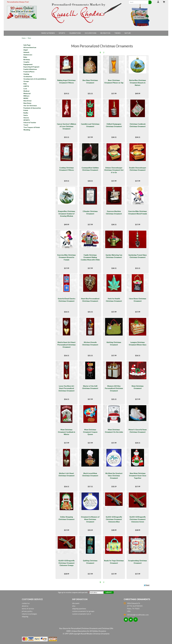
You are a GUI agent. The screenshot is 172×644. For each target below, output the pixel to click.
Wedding (27, 130)
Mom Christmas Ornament (138, 387)
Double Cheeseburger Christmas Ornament (138, 169)
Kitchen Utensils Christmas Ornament (90, 344)
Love (25, 89)
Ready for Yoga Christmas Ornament (114, 562)
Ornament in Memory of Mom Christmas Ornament (90, 519)
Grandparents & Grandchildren (35, 79)
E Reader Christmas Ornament (90, 213)
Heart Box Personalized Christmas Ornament (90, 300)
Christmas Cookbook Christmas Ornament (138, 125)
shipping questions (79, 608)
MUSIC (26, 98)
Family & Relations (30, 69)
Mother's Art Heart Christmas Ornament (66, 475)
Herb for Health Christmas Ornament (114, 300)
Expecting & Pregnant (31, 67)
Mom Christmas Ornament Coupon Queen (90, 432)
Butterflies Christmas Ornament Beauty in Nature (138, 83)
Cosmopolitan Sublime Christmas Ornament (90, 169)
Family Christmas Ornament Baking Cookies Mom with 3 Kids (90, 257)
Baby (25, 57)
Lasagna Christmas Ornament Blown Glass (138, 344)
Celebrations (75, 33)
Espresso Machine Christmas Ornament (114, 213)
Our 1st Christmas (30, 106)
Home (24, 38)
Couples (26, 62)
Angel (26, 50)
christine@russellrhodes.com (136, 615)
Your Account (158, 2)
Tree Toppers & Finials (32, 127)
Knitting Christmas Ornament (114, 344)
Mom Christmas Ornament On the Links (114, 431)
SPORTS (27, 120)
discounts (76, 603)
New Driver (28, 101)
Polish (26, 110)
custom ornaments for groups (83, 611)
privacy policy (27, 611)
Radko (26, 113)
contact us (26, 603)
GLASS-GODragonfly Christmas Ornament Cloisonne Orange (66, 563)
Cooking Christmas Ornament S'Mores (66, 169)
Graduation (28, 77)
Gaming (26, 74)
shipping (25, 616)
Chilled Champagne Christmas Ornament (114, 125)
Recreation (105, 33)
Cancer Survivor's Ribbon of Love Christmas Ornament (67, 126)
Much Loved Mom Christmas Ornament (90, 475)
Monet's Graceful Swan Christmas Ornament (138, 431)
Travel (26, 125)
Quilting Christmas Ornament (90, 562)
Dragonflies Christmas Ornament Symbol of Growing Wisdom (67, 214)
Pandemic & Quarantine (32, 108)
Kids (25, 84)
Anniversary (28, 55)
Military (26, 96)
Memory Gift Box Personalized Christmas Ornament (114, 388)
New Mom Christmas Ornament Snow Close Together (138, 476)
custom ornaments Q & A (82, 614)
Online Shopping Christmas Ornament (66, 518)
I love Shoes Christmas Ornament (138, 300)
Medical (26, 91)
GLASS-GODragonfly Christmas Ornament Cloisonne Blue (114, 519)
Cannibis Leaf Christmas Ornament (90, 125)
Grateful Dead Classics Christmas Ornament (67, 300)
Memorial (27, 93)
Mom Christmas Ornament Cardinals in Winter (67, 432)
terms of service (28, 608)
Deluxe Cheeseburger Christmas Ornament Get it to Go (114, 170)
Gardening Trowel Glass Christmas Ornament (138, 256)
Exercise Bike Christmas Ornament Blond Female (138, 213)
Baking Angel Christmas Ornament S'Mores (66, 82)
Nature (128, 33)
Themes (117, 33)
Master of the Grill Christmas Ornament (90, 387)
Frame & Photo (29, 72)
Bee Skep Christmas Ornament (90, 82)
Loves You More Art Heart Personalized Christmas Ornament (66, 388)
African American (30, 47)
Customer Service (32, 599)
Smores (26, 118)
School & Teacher (30, 123)
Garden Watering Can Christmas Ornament (114, 256)
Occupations (91, 33)
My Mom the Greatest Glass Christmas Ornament (114, 476)
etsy (74, 606)
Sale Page (27, 45)
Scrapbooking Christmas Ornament (138, 562)
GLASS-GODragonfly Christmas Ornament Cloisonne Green (138, 519)
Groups (26, 81)
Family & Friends (48, 33)
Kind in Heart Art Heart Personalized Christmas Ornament (67, 345)
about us (25, 606)
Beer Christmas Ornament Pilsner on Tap (114, 82)
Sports (62, 33)
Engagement (28, 64)
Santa (26, 115)
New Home (27, 103)
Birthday (27, 60)
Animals (26, 52)
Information (80, 599)
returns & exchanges (29, 614)
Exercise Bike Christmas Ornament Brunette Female (67, 257)
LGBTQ (26, 86)
